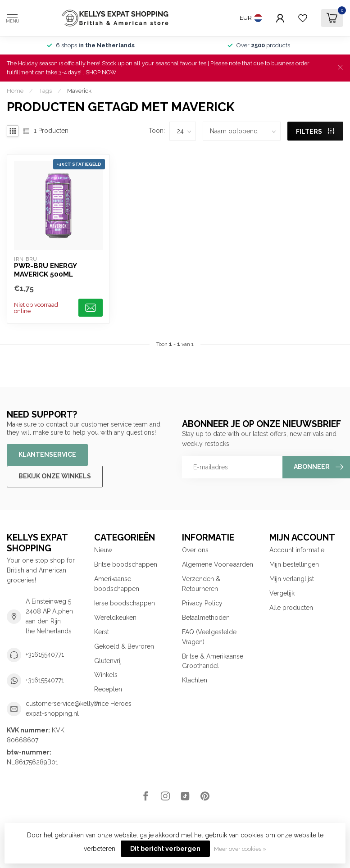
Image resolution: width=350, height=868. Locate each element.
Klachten (195, 680)
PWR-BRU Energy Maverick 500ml (45, 270)
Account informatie (297, 550)
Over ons (195, 550)
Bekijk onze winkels (55, 476)
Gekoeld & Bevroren (124, 646)
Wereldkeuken (115, 618)
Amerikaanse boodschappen (117, 584)
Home (15, 91)
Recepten (108, 689)
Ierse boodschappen (125, 603)
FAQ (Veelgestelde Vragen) (209, 637)
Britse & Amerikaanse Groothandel (213, 661)
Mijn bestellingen (294, 564)
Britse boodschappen (126, 564)
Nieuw (103, 550)
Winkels (106, 675)
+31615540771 (45, 654)
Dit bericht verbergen (165, 849)
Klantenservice (47, 454)
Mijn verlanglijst (292, 579)
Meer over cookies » (240, 849)
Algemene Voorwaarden (218, 564)
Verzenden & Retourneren (201, 584)
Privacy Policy (202, 603)
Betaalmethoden (206, 618)
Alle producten (291, 608)
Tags (45, 91)
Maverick (79, 91)
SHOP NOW (101, 72)
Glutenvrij (108, 661)
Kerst (102, 632)
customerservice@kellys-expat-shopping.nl (63, 709)
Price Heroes (113, 704)
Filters (315, 132)
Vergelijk (282, 593)
